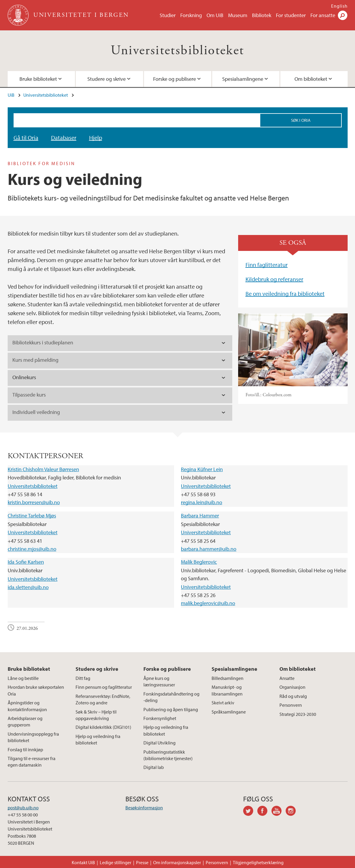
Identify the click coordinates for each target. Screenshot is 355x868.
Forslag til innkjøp (25, 749)
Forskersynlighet (160, 718)
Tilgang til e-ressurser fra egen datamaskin (32, 762)
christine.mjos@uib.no (32, 549)
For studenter (291, 15)
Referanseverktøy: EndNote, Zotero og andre (103, 699)
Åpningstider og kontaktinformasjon (27, 706)
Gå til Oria (26, 138)
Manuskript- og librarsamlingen (227, 690)
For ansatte (323, 15)
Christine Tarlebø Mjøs (32, 516)
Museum (238, 15)
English (339, 6)
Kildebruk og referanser (274, 279)
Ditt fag (83, 678)
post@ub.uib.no (23, 808)
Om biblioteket (311, 79)
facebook (264, 812)
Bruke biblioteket (38, 79)
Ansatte (287, 678)
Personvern (291, 705)
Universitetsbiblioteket (177, 51)
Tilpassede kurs (29, 395)
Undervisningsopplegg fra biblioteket (33, 737)
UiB (11, 95)
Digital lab (154, 767)
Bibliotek (262, 15)
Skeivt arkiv (223, 703)
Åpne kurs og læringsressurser (159, 681)
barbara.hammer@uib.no (209, 549)
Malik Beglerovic (199, 562)
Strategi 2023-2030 (298, 714)
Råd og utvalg (293, 696)
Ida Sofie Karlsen (26, 562)
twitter (250, 812)
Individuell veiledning (36, 412)
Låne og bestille (23, 678)
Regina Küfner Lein (202, 469)
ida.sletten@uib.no (28, 587)
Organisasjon (292, 687)
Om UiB (215, 15)
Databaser (64, 138)
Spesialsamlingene (243, 79)
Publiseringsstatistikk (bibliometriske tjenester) (168, 755)
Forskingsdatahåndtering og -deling (171, 697)
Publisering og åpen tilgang (171, 709)
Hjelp (96, 138)
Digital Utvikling (159, 743)
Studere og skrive (107, 79)
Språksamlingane (229, 712)
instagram (293, 812)
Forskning (191, 15)
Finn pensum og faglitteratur (104, 687)
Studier (168, 15)
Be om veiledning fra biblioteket (285, 294)
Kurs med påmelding (35, 360)
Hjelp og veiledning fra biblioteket (98, 739)
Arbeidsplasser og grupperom (25, 721)
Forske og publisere (175, 79)
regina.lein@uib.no (202, 502)
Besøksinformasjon (144, 808)
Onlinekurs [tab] (24, 377)
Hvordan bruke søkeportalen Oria (36, 690)
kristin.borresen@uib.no (34, 502)
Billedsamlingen (228, 678)
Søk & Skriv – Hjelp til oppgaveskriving (96, 715)
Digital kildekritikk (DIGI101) (103, 727)
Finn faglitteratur (267, 265)
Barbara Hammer (200, 516)
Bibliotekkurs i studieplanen (43, 342)
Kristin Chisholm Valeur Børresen (43, 469)
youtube (279, 812)
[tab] (120, 343)
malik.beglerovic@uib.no (208, 603)
